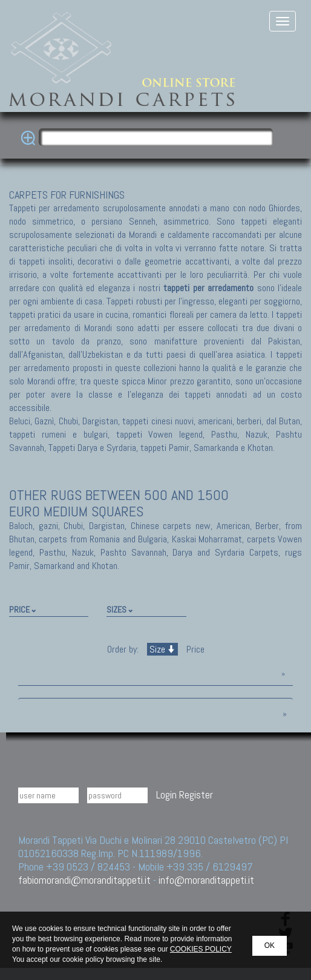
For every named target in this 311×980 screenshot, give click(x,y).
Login (166, 794)
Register (196, 794)
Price (194, 649)
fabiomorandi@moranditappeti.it (84, 880)
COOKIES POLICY (201, 949)
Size (162, 649)
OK (270, 945)
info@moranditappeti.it (206, 880)
